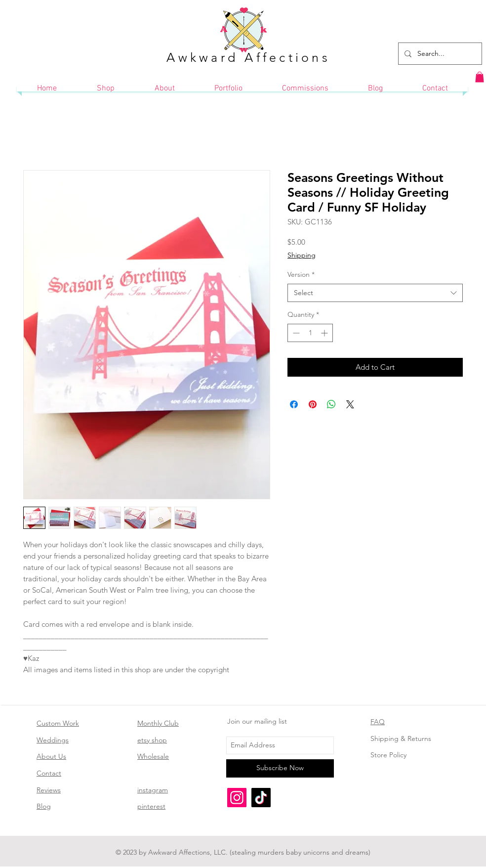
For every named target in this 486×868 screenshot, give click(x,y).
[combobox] (375, 293)
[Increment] (325, 333)
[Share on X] (350, 404)
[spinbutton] (310, 333)
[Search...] (439, 54)
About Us (51, 756)
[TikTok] (261, 798)
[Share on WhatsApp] (331, 404)
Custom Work (58, 723)
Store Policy (388, 755)
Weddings (53, 740)
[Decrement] (295, 333)
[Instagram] (237, 798)
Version (301, 274)
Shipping (302, 255)
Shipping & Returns (401, 738)
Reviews (49, 790)
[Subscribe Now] (280, 768)
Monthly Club (158, 723)
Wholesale (153, 756)
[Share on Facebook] (294, 404)
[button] (480, 77)
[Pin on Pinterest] (313, 404)
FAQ (378, 722)
